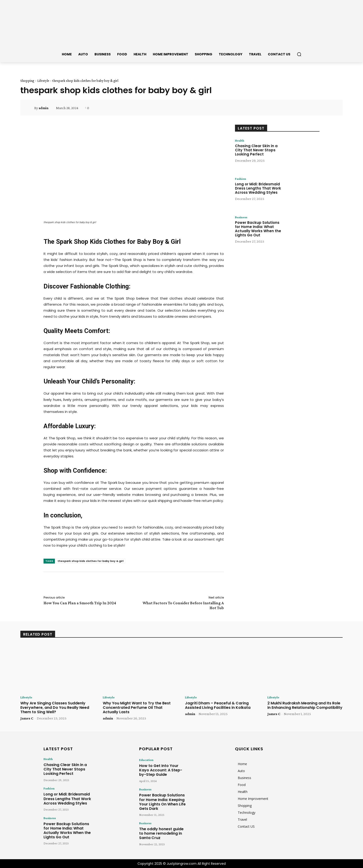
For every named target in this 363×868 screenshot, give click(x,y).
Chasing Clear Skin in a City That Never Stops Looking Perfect (256, 150)
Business (242, 217)
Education (145, 760)
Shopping (27, 81)
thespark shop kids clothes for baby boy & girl (91, 561)
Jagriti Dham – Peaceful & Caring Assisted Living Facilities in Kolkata (218, 706)
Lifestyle (43, 81)
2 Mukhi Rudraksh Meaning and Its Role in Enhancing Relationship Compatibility (305, 706)
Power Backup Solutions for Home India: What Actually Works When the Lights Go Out (258, 229)
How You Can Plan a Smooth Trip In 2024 (80, 603)
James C (27, 719)
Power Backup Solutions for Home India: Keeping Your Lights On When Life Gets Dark (163, 798)
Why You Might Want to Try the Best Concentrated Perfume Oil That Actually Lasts (137, 708)
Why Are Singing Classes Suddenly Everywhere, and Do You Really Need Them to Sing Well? (55, 708)
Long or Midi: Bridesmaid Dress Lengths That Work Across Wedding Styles (258, 189)
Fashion (241, 179)
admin (44, 108)
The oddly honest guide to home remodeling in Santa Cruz (161, 828)
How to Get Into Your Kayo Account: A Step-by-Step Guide (160, 769)
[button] (299, 54)
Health (240, 141)
